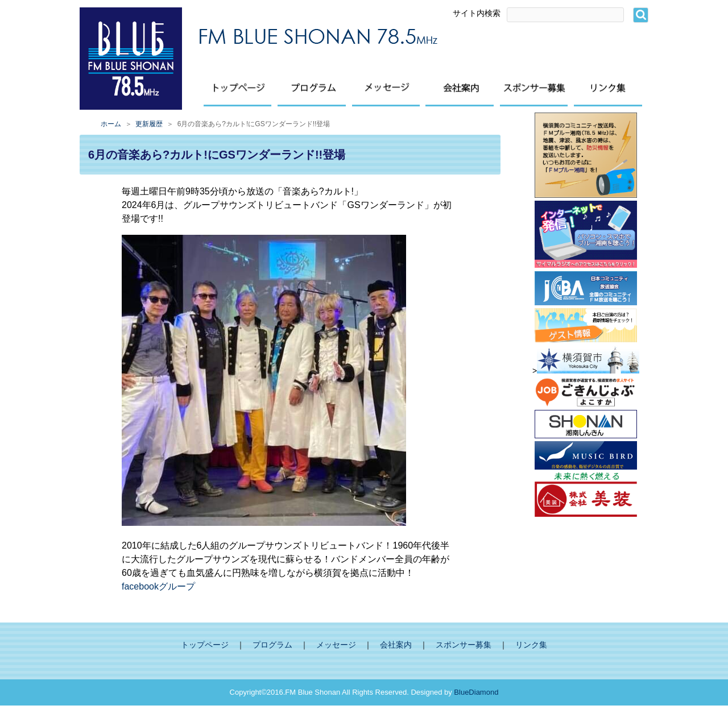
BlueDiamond (476, 692)
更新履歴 (149, 124)
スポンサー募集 (464, 645)
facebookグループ (158, 586)
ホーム (111, 124)
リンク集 (531, 645)
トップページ (205, 645)
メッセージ (336, 645)
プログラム (272, 645)
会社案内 (396, 645)
